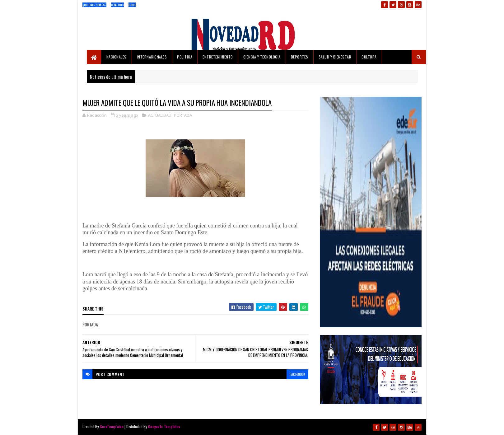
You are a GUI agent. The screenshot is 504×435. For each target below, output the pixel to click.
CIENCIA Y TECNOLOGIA (262, 57)
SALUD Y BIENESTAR (335, 57)
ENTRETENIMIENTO (218, 57)
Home (132, 5)
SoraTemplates (112, 426)
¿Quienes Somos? (94, 5)
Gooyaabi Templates (164, 426)
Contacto (117, 5)
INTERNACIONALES (152, 57)
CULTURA (369, 57)
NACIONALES (117, 57)
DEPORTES (300, 57)
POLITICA (185, 57)
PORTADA (183, 115)
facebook (297, 374)
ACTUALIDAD (160, 115)
